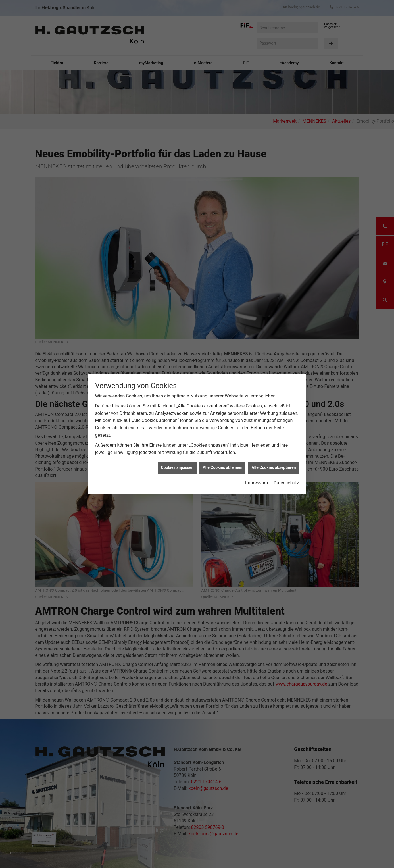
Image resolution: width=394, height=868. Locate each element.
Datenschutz (286, 474)
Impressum (257, 474)
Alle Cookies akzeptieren (274, 459)
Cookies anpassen (177, 459)
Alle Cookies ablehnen (222, 459)
